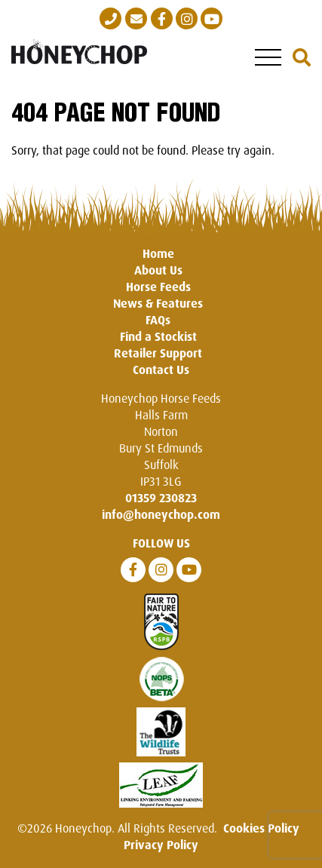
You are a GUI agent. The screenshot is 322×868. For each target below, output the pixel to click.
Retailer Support (158, 353)
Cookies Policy (261, 828)
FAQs (158, 320)
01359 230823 (161, 498)
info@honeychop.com (161, 514)
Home (158, 253)
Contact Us (161, 370)
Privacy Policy (161, 845)
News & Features (158, 303)
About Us (158, 270)
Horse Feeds (158, 287)
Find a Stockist (158, 336)
